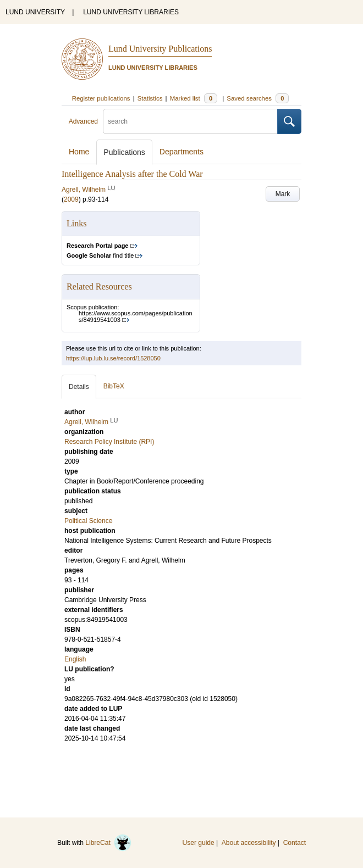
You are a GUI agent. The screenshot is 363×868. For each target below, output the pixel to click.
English (75, 659)
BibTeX (114, 386)
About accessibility (249, 843)
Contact (295, 843)
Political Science (88, 521)
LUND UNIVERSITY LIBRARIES (131, 12)
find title (100, 255)
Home (79, 152)
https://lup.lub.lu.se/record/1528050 (113, 358)
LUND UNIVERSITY (35, 12)
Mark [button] (283, 194)
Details (79, 387)
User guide (199, 843)
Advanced (83, 121)
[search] (190, 121)
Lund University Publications (160, 49)
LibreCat (108, 843)
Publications (124, 152)
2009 (71, 199)
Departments (182, 152)
